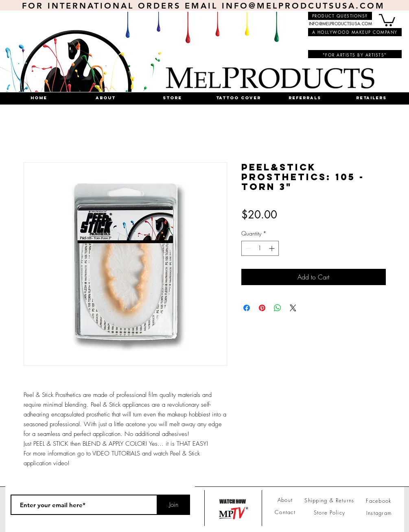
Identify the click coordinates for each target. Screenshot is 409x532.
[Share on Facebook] (247, 308)
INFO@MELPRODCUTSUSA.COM (303, 6)
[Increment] (272, 248)
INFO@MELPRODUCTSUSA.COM (341, 23)
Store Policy (330, 512)
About (285, 500)
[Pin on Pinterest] (262, 308)
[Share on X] (293, 308)
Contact (285, 512)
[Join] (174, 505)
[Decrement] (248, 248)
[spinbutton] (260, 248)
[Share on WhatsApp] (278, 308)
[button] (387, 20)
